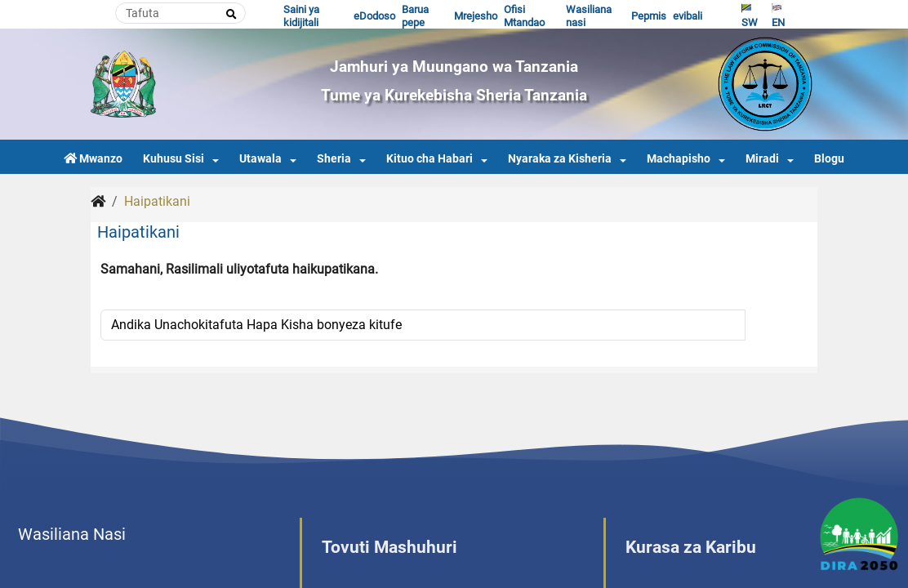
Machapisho (679, 159)
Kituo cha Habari (430, 159)
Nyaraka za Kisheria (560, 159)
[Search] (180, 13)
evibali (688, 16)
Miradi (762, 159)
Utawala (260, 159)
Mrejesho (476, 16)
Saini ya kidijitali (301, 16)
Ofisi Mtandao (524, 16)
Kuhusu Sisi (174, 159)
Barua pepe (415, 16)
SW (750, 16)
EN (778, 16)
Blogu (829, 159)
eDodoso (374, 16)
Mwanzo (93, 159)
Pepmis (649, 16)
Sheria (334, 159)
